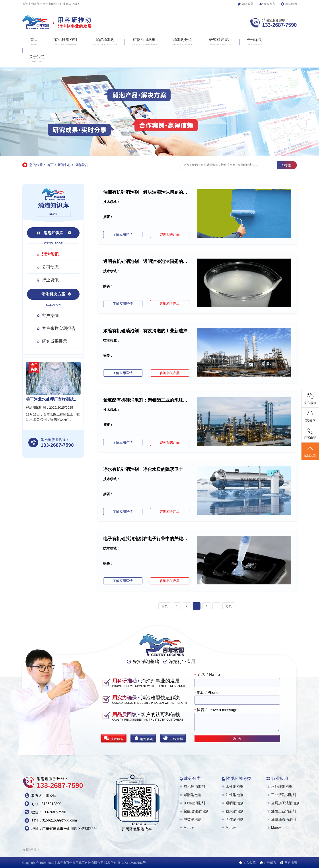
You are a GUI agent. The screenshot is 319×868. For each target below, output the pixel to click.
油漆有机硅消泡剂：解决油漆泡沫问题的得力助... (146, 192)
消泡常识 (81, 165)
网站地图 (291, 4)
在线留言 (269, 4)
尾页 (229, 606)
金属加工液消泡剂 (285, 803)
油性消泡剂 (235, 795)
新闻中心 (64, 165)
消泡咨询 (147, 739)
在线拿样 (177, 739)
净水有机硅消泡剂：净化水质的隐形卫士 (143, 469)
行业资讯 (50, 280)
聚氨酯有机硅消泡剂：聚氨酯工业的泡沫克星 (146, 400)
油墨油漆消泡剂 (284, 819)
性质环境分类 (239, 778)
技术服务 (117, 739)
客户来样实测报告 (59, 328)
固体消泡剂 (235, 819)
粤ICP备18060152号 (132, 863)
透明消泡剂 (235, 803)
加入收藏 (248, 4)
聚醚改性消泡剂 (196, 811)
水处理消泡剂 (282, 787)
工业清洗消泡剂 (284, 795)
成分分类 (192, 778)
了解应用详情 (123, 234)
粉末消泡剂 (235, 811)
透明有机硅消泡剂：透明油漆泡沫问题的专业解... (146, 261)
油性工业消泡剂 (284, 811)
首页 (50, 165)
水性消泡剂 (235, 787)
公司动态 (50, 267)
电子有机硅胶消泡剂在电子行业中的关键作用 (146, 539)
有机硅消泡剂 (194, 787)
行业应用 (280, 778)
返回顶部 (310, 451)
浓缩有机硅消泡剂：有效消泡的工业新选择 (145, 331)
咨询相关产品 (170, 234)
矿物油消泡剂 (194, 803)
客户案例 (50, 316)
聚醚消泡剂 (193, 795)
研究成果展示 (54, 341)
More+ (189, 828)
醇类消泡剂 (193, 819)
